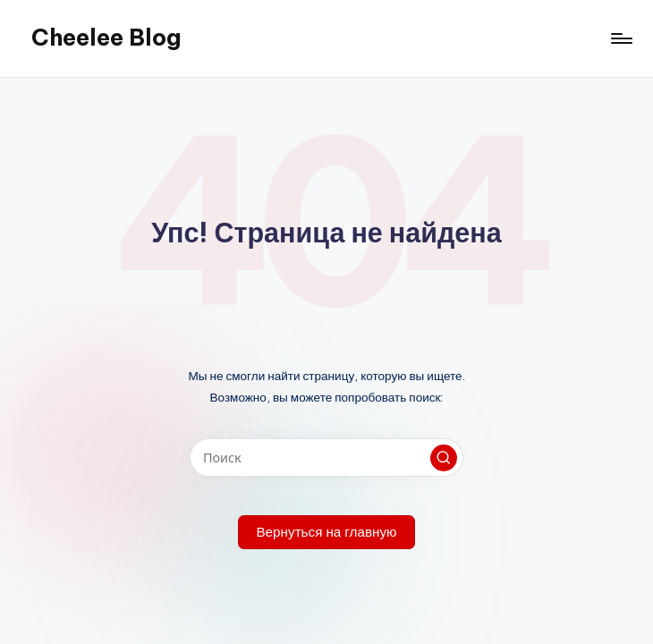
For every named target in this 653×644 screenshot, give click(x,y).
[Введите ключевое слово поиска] (326, 458)
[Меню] (620, 38)
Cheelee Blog (106, 38)
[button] (444, 458)
